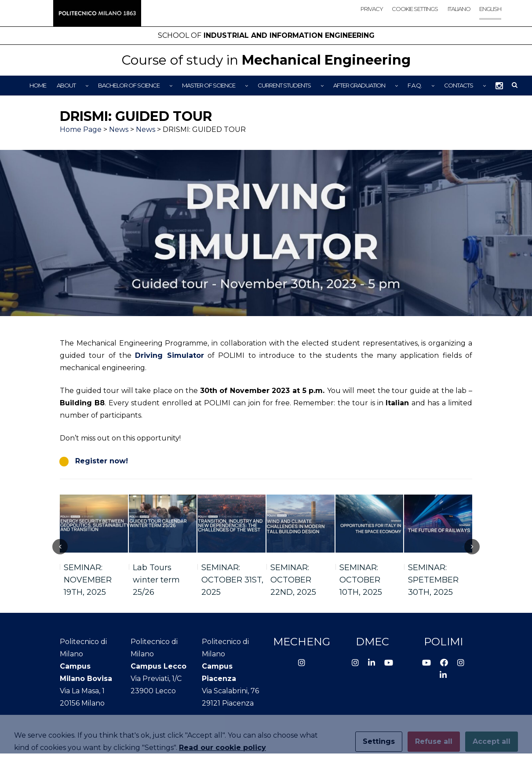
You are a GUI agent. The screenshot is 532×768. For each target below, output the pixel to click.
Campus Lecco (159, 666)
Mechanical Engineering (266, 60)
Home (38, 85)
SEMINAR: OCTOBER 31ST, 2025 (232, 580)
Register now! (102, 461)
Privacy (372, 9)
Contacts (459, 85)
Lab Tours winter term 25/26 (156, 580)
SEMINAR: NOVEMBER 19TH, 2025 (88, 580)
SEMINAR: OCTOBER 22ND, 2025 (293, 580)
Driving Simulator (169, 355)
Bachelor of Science (129, 85)
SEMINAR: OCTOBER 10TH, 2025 (361, 580)
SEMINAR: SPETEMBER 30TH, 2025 (433, 580)
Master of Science (209, 85)
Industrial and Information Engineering (266, 35)
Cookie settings (415, 9)
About (66, 85)
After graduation (359, 85)
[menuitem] (459, 16)
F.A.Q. (415, 85)
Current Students (284, 85)
